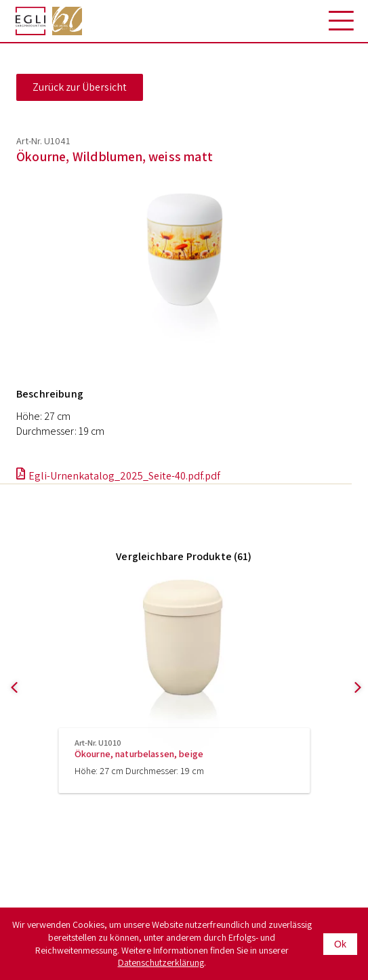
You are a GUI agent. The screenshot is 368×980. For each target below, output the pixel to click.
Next (352, 708)
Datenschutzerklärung (161, 962)
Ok (340, 944)
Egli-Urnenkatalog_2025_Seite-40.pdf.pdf (124, 476)
